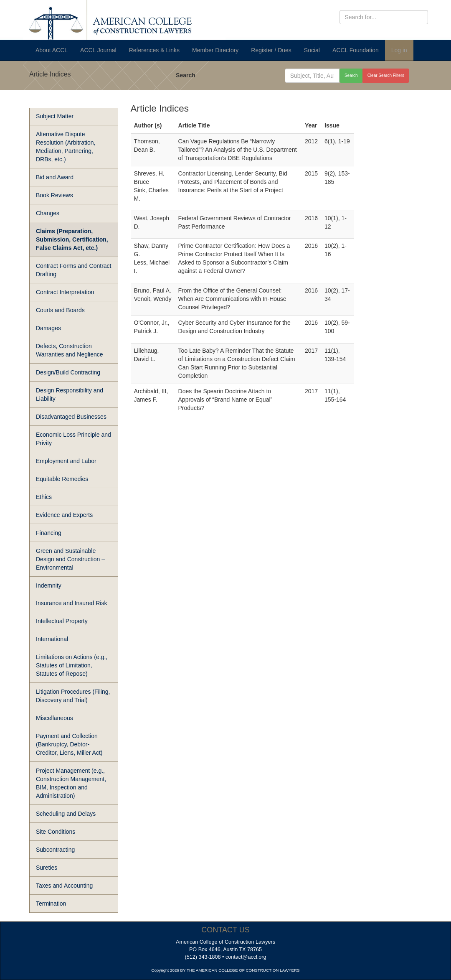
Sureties (47, 868)
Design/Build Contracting (68, 372)
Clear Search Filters (386, 75)
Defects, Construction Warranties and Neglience (70, 350)
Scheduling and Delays (66, 814)
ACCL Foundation (356, 50)
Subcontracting (55, 850)
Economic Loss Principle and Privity (73, 439)
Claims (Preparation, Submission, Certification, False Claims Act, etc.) (72, 239)
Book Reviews (54, 195)
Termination (51, 904)
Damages (48, 328)
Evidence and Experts (64, 515)
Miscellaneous (54, 718)
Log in (399, 50)
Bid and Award (55, 177)
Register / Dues (271, 50)
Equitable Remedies (62, 479)
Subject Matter (55, 116)
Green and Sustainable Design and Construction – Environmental (70, 559)
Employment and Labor (66, 461)
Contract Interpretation (65, 292)
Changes (48, 213)
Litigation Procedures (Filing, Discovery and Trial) (73, 696)
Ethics (44, 497)
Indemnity (49, 585)
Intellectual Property (62, 621)
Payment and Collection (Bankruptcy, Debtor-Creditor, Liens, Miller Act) (69, 744)
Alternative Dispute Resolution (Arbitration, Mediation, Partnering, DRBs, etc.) (66, 147)
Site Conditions (56, 832)
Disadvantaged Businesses (71, 417)
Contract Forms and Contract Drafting (74, 270)
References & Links (154, 50)
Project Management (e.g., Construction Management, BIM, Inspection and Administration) (71, 783)
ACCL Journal (98, 50)
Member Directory (215, 50)
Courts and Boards (60, 310)
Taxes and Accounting (64, 886)
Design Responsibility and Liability (70, 395)
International (52, 639)
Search (186, 75)
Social (312, 50)
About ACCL (52, 50)
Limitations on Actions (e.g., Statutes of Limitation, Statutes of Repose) (72, 665)
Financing (49, 533)
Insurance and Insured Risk (71, 603)
